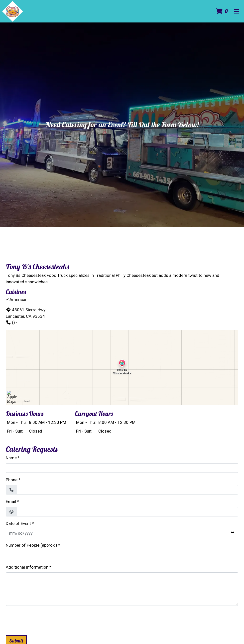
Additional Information (27, 567)
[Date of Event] (122, 533)
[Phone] (128, 490)
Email (11, 501)
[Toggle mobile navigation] (236, 11)
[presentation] (44, 620)
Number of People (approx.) (31, 545)
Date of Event (18, 523)
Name (11, 458)
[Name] (122, 468)
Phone (12, 480)
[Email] (128, 512)
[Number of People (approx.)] (122, 555)
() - (12, 322)
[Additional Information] (122, 589)
